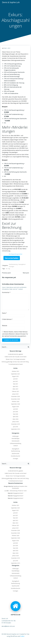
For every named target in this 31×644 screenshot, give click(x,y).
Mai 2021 (16, 384)
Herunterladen (12, 258)
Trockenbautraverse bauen (16, 364)
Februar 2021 (16, 391)
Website (5, 326)
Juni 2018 (15, 427)
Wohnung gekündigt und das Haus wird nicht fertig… (16, 362)
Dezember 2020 (16, 396)
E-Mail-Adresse (7, 319)
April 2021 (16, 386)
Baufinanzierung (13, 264)
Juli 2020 (16, 409)
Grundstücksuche (15, 456)
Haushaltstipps (15, 438)
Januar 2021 (15, 394)
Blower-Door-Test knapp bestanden (16, 359)
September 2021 (15, 374)
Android (16, 446)
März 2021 (15, 389)
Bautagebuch (22, 264)
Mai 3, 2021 (7, 48)
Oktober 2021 (15, 371)
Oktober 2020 (15, 401)
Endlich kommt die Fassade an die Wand (15, 357)
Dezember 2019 (16, 424)
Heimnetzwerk (15, 441)
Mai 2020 (16, 414)
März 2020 (15, 419)
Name (4, 313)
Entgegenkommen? (18, 493)
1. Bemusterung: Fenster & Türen (18, 491)
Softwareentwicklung (15, 443)
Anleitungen (16, 436)
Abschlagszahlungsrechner (16, 254)
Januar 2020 (15, 422)
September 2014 (15, 429)
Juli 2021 (16, 379)
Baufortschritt (16, 453)
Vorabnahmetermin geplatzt (15, 354)
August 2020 (15, 407)
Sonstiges (12, 266)
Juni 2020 (15, 412)
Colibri (22, 636)
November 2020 (15, 399)
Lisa (5, 491)
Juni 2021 (15, 381)
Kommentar (6, 292)
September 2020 (15, 404)
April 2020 (16, 417)
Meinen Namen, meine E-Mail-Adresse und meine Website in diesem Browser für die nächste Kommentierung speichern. (15, 334)
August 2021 (15, 376)
